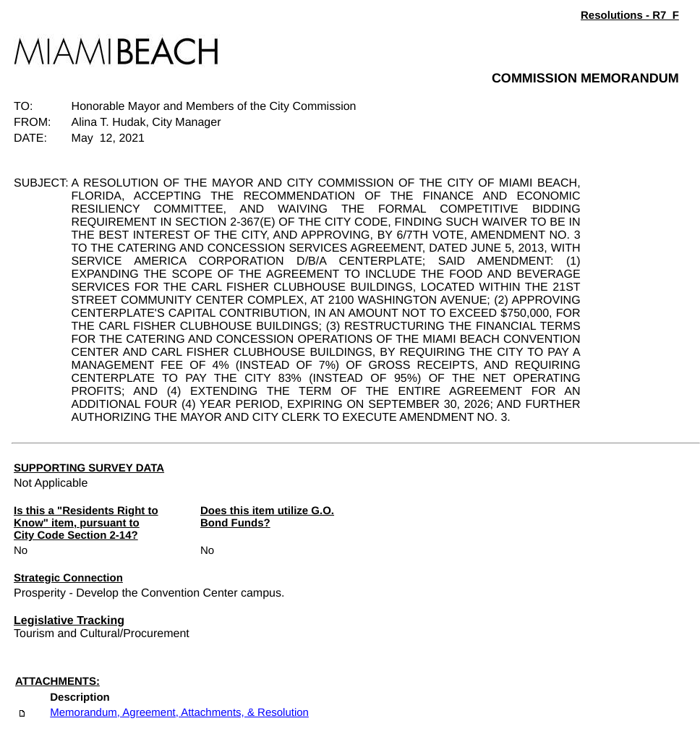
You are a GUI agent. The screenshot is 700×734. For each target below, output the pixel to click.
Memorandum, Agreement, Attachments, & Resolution (179, 713)
